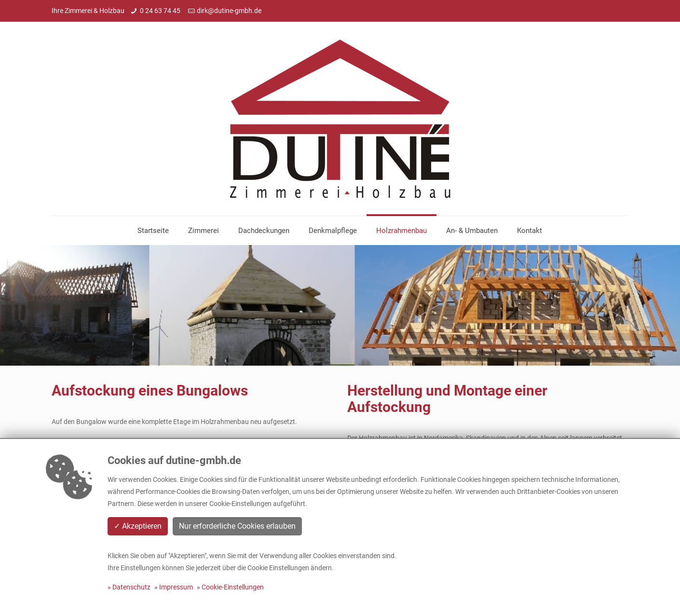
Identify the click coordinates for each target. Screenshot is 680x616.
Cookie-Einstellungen (233, 587)
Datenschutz (131, 587)
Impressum (176, 587)
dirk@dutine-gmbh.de (229, 11)
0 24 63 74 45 (161, 11)
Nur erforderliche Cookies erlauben (237, 526)
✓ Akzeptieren (138, 526)
